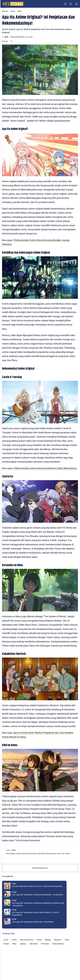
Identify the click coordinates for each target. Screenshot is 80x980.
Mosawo (58, 940)
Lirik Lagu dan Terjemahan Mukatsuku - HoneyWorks (33, 922)
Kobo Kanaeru (58, 944)
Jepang (23, 944)
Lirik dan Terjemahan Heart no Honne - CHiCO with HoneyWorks (37, 886)
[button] (76, 4)
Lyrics (6, 940)
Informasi (45, 944)
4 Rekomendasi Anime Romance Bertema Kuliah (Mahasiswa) (45, 468)
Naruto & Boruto (27, 940)
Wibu (14, 944)
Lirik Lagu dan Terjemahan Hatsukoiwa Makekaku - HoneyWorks (37, 895)
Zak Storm (34, 944)
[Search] (65, 4)
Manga (48, 940)
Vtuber (6, 944)
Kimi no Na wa (9, 801)
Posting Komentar (40, 868)
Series (39, 940)
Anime (14, 940)
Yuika (67, 940)
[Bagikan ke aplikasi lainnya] (11, 41)
